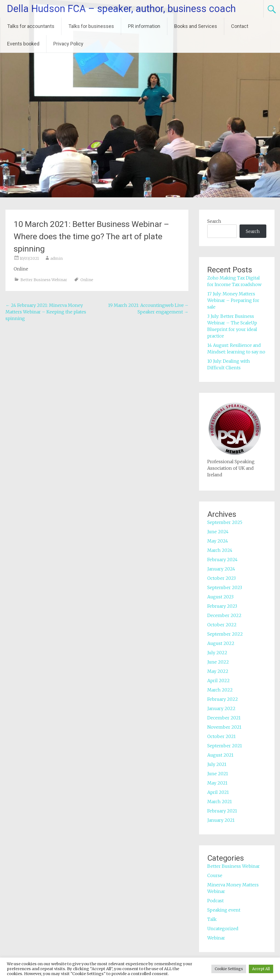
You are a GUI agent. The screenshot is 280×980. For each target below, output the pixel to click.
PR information (144, 26)
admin (56, 258)
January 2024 (221, 569)
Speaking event (224, 910)
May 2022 (218, 671)
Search (214, 221)
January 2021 (221, 820)
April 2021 (218, 792)
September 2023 (225, 587)
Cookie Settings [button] (229, 969)
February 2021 (222, 811)
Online (87, 280)
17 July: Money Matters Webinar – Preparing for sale (233, 300)
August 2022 (221, 643)
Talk (212, 919)
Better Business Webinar (44, 280)
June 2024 (218, 532)
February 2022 (223, 699)
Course (215, 875)
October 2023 (221, 578)
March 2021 (220, 802)
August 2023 (220, 597)
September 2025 (225, 522)
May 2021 (217, 783)
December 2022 (224, 615)
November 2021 (224, 727)
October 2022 (222, 625)
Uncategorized (223, 929)
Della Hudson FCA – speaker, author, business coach (121, 9)
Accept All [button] (261, 969)
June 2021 (218, 774)
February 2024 (222, 560)
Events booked (23, 44)
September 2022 (225, 634)
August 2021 (220, 755)
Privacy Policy (68, 44)
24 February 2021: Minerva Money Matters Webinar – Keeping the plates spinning (46, 312)
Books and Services (196, 26)
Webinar (216, 938)
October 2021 (221, 736)
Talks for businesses (91, 26)
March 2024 (220, 550)
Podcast (215, 901)
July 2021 (217, 764)
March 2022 (220, 690)
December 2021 (224, 718)
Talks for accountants (31, 26)
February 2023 (222, 606)
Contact (240, 26)
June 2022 (218, 662)
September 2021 (225, 746)
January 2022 (221, 708)
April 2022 (218, 681)
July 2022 (217, 653)
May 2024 (218, 541)
